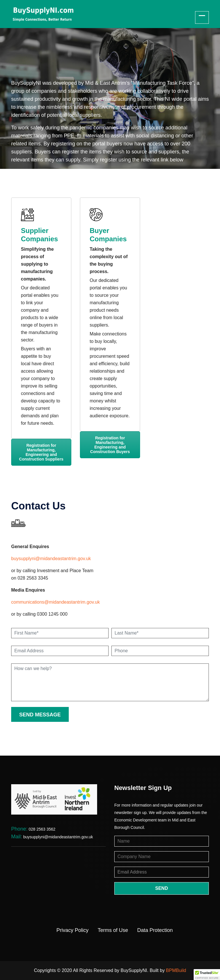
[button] (207, 975)
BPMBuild (176, 970)
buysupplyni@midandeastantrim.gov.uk (51, 559)
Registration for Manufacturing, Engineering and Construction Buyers (110, 445)
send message (40, 715)
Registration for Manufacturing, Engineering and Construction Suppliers (41, 452)
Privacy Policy (72, 930)
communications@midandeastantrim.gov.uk (55, 602)
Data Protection (155, 930)
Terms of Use (113, 930)
